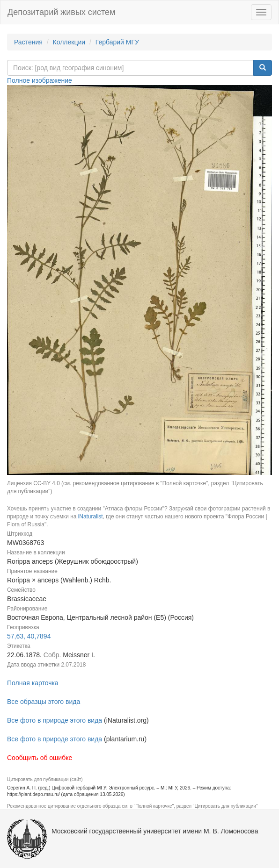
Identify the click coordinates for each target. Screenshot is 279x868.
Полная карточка (33, 683)
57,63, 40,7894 (29, 636)
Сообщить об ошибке (40, 758)
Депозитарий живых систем (61, 12)
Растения (28, 42)
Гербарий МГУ (117, 42)
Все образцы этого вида (44, 702)
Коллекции (69, 42)
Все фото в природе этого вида (55, 720)
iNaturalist (91, 516)
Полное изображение (40, 80)
